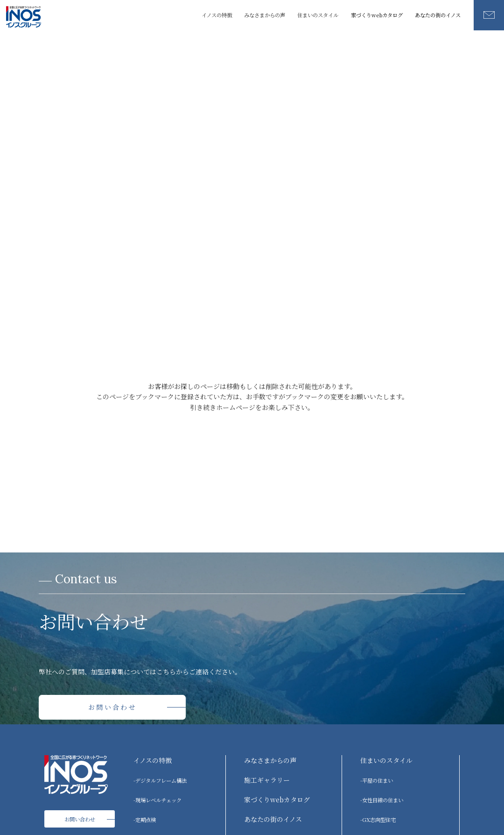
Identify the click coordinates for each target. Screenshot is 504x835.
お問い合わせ (112, 707)
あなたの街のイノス (438, 15)
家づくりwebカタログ (377, 15)
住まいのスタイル (386, 760)
